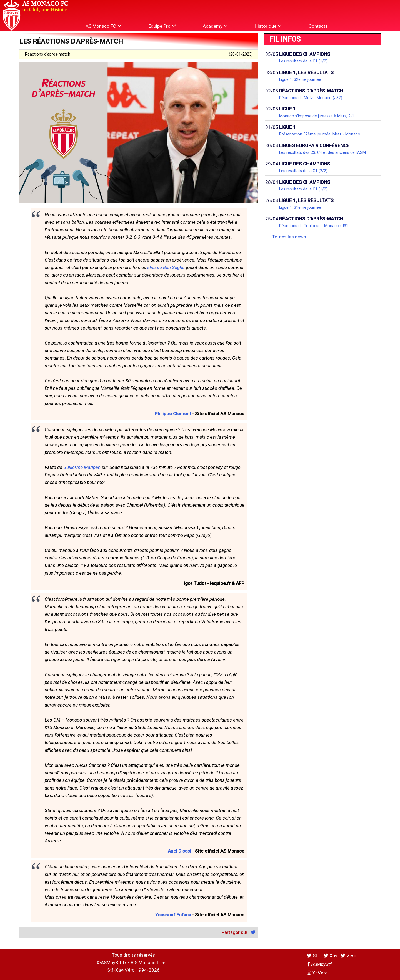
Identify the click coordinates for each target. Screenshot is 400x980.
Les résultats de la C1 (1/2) (303, 61)
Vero (348, 956)
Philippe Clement (173, 414)
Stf (314, 956)
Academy (215, 26)
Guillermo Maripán (82, 467)
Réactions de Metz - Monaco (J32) (311, 98)
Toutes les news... (291, 237)
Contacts (318, 26)
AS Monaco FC (103, 26)
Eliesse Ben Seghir (166, 267)
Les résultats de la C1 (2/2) (303, 171)
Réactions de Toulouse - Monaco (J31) (314, 226)
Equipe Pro (162, 26)
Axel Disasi (179, 851)
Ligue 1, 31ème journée (300, 207)
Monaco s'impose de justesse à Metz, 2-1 (317, 116)
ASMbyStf (319, 964)
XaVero (317, 973)
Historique (268, 26)
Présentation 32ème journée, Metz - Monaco (320, 134)
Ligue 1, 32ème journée (300, 79)
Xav (330, 956)
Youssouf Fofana (173, 915)
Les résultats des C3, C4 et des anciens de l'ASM (322, 152)
